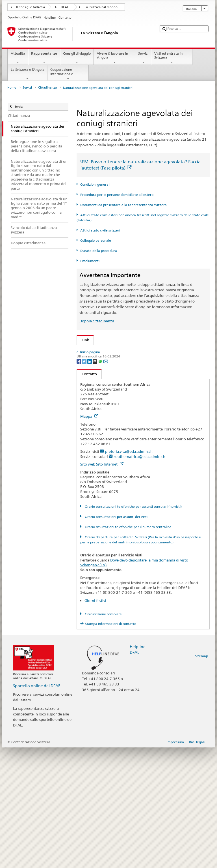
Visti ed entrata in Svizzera (172, 58)
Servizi (143, 58)
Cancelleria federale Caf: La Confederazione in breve (127, 456)
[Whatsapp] (101, 482)
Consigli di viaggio (77, 58)
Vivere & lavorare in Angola (114, 58)
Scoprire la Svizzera (99, 430)
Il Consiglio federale (31, 7)
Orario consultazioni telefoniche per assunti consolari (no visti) (133, 627)
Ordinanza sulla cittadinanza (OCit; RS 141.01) (122, 385)
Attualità (18, 58)
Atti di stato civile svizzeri (100, 230)
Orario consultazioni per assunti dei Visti (116, 637)
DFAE (65, 7)
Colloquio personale (96, 240)
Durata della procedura (99, 251)
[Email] (106, 482)
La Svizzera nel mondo (101, 7)
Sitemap (201, 777)
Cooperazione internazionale (68, 74)
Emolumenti (90, 261)
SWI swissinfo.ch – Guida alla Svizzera (115, 448)
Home (12, 88)
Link (83, 340)
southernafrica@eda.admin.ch (140, 577)
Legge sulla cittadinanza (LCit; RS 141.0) (117, 376)
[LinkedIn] (90, 482)
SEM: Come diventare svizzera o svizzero (117, 351)
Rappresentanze (44, 58)
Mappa (89, 537)
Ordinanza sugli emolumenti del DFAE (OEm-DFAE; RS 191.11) (136, 394)
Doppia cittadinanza (97, 321)
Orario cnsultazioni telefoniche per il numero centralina (128, 647)
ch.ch (87, 439)
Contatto (87, 494)
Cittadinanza (47, 88)
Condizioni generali (95, 184)
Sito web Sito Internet (102, 585)
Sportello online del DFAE (37, 806)
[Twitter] (85, 482)
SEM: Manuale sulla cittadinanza (110, 368)
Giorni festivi (95, 721)
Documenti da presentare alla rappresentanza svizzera (123, 205)
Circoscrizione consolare (103, 735)
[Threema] (95, 482)
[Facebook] (79, 482)
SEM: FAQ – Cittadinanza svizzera (111, 359)
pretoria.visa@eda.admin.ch (129, 572)
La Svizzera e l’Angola (27, 74)
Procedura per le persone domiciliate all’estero (117, 195)
